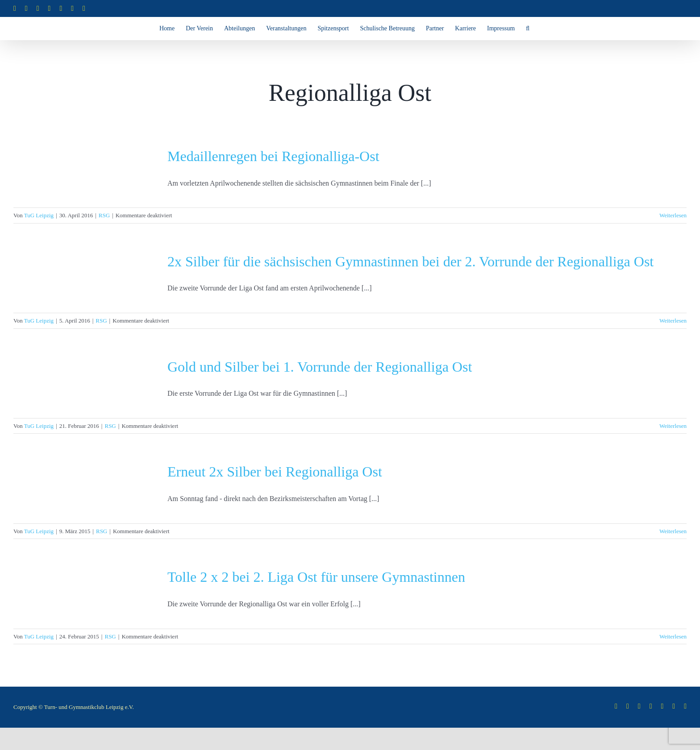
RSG (104, 215)
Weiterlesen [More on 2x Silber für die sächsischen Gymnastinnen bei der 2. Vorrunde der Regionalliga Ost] (673, 321)
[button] (528, 29)
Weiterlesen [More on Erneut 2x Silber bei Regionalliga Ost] (673, 531)
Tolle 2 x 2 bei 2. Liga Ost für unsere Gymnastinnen (316, 577)
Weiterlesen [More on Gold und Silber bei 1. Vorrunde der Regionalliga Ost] (673, 426)
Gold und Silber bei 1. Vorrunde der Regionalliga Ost (320, 367)
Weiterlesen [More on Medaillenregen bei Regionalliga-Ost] (673, 215)
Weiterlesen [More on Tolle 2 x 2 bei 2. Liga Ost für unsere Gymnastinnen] (673, 636)
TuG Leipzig (39, 215)
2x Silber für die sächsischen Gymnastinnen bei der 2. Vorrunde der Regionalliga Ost (410, 261)
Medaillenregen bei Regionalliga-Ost (273, 156)
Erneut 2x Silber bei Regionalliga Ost (275, 472)
